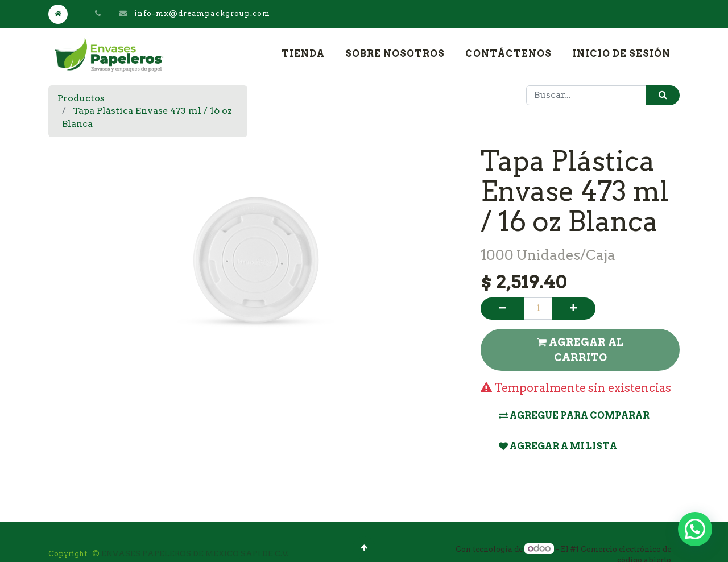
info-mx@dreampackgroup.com (202, 13)
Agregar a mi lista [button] (558, 446)
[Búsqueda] (663, 95)
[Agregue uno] (574, 308)
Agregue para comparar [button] (574, 416)
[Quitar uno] (502, 308)
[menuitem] (303, 54)
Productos (81, 98)
